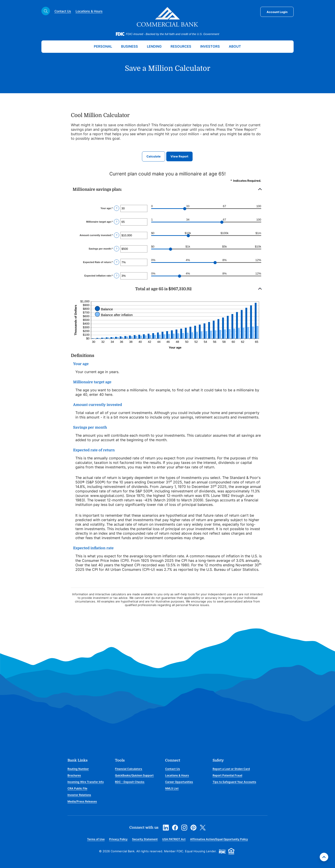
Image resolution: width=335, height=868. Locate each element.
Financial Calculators (129, 769)
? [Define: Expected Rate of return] (117, 262)
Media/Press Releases (82, 801)
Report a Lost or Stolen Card (231, 769)
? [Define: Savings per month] (117, 249)
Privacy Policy (118, 839)
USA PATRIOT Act (174, 839)
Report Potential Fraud (227, 775)
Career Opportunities (179, 782)
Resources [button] (181, 46)
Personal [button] (103, 46)
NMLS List (172, 788)
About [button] (235, 46)
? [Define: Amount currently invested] (117, 235)
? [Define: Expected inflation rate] (117, 276)
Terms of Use (96, 839)
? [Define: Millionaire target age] (117, 222)
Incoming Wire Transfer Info (86, 782)
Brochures (74, 775)
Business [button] (129, 46)
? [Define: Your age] (117, 208)
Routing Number (78, 769)
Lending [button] (154, 46)
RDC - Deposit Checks (130, 782)
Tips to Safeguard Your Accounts (234, 782)
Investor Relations (79, 795)
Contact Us (63, 11)
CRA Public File (77, 788)
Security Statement (145, 839)
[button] (167, 189)
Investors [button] (210, 46)
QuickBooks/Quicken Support (134, 775)
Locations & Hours (89, 11)
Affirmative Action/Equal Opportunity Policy (219, 839)
